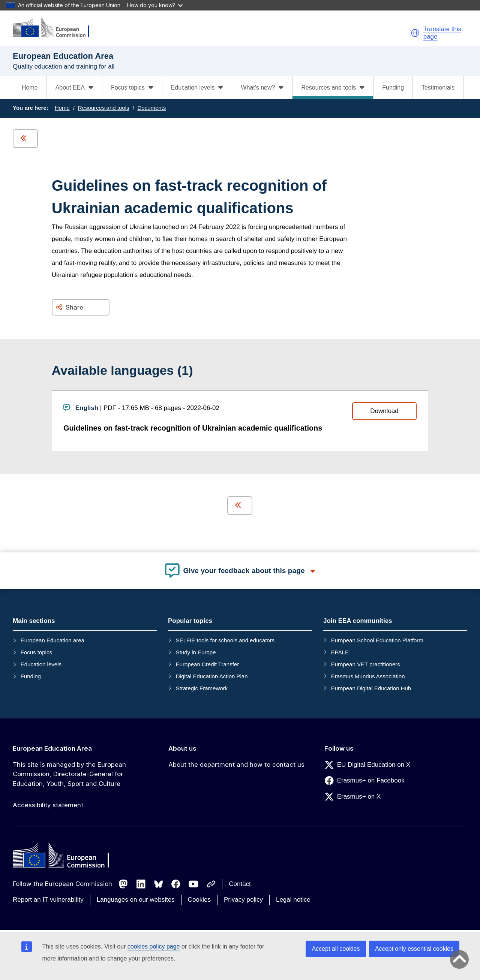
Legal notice (293, 900)
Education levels (41, 664)
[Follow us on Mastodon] (123, 884)
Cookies (199, 900)
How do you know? (155, 5)
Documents (151, 108)
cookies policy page (154, 946)
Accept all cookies (336, 949)
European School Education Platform (377, 640)
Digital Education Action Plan (212, 676)
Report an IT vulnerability (48, 900)
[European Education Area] (56, 28)
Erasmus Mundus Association (368, 676)
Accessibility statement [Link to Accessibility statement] (48, 805)
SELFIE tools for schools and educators (225, 640)
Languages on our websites (136, 900)
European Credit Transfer (207, 664)
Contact (240, 884)
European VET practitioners (366, 664)
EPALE (340, 652)
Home (30, 88)
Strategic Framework (202, 688)
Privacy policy (243, 900)
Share (74, 307)
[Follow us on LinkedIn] (141, 884)
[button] (415, 33)
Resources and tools (104, 108)
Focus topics (36, 652)
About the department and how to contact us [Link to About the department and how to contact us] (236, 765)
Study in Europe (196, 652)
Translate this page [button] (442, 33)
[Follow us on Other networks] (211, 884)
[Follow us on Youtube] (193, 884)
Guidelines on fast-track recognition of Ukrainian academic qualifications (193, 428)
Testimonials (438, 88)
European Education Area (52, 748)
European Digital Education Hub (371, 688)
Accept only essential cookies (414, 949)
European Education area (52, 640)
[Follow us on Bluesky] (159, 884)
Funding (393, 88)
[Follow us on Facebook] (176, 884)
